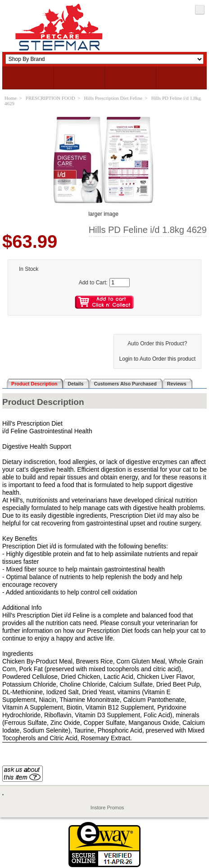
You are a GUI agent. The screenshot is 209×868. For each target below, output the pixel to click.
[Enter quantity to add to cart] (120, 283)
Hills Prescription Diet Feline (113, 98)
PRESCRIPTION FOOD (50, 98)
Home (11, 98)
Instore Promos (107, 808)
